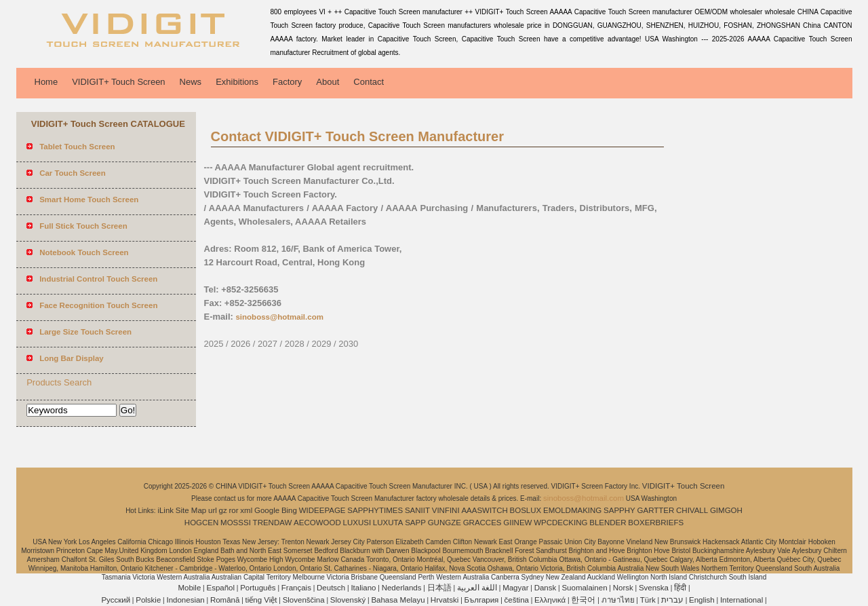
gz (223, 510)
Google (267, 510)
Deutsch (331, 588)
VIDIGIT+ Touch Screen (118, 82)
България (482, 600)
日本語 (439, 588)
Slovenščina (304, 600)
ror (234, 510)
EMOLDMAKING (572, 510)
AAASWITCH (484, 510)
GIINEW (517, 523)
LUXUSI (357, 523)
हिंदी (680, 588)
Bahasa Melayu (398, 600)
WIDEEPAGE (322, 510)
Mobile (189, 588)
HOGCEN (201, 523)
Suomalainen (584, 588)
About (328, 82)
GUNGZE (445, 523)
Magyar (515, 588)
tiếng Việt (261, 600)
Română (225, 600)
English (702, 600)
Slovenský (348, 600)
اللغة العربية (477, 588)
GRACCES (482, 523)
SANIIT (417, 510)
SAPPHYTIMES (375, 510)
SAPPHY (619, 510)
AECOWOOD (317, 523)
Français (296, 588)
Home (46, 82)
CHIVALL (692, 510)
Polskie (148, 600)
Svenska (654, 588)
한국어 (583, 600)
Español (220, 588)
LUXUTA (388, 523)
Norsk (623, 588)
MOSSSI (236, 523)
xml (246, 510)
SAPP (415, 523)
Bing (289, 510)
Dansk (546, 588)
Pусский (116, 600)
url (213, 510)
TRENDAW (273, 523)
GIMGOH (726, 510)
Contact (369, 82)
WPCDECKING (560, 523)
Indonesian (185, 600)
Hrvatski (445, 600)
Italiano (363, 588)
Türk (648, 600)
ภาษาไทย (618, 600)
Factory (287, 82)
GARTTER (656, 510)
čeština (517, 600)
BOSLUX (526, 510)
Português (258, 588)
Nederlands (402, 588)
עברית (672, 600)
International (742, 600)
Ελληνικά (550, 600)
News (191, 82)
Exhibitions (237, 82)
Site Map (191, 510)
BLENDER (608, 523)
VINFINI (446, 510)
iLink (165, 510)
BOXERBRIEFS (656, 523)
